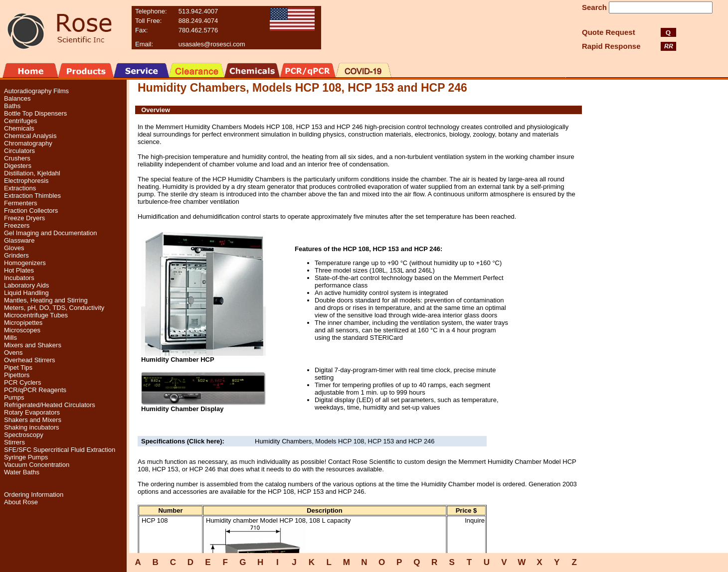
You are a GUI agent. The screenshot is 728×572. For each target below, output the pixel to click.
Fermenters (20, 203)
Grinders (16, 255)
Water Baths (22, 472)
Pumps (14, 397)
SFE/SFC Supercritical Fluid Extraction (60, 450)
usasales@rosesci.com (212, 44)
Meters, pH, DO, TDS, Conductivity (54, 308)
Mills (10, 338)
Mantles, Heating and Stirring (46, 300)
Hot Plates (19, 270)
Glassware (19, 240)
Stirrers (14, 442)
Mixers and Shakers (33, 345)
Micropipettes (23, 323)
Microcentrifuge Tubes (36, 315)
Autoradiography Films (36, 91)
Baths (12, 106)
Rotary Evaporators (32, 412)
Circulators (19, 151)
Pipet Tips (18, 367)
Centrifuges (20, 121)
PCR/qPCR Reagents (35, 390)
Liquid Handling (26, 293)
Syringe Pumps (26, 457)
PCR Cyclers (22, 382)
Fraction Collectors (31, 211)
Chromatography (28, 143)
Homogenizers (25, 263)
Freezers (17, 225)
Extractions (20, 188)
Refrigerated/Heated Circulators (50, 405)
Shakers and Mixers (33, 420)
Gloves (14, 248)
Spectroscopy (24, 435)
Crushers (17, 158)
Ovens (13, 353)
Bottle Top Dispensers (35, 113)
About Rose (21, 502)
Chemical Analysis (30, 136)
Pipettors (17, 375)
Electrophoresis (26, 181)
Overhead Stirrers (30, 360)
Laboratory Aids (26, 285)
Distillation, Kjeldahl (32, 173)
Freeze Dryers (24, 218)
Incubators (19, 278)
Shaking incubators (32, 427)
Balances (17, 98)
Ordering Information (34, 495)
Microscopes (22, 330)
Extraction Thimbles (32, 196)
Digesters (18, 166)
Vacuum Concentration (37, 465)
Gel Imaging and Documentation (50, 233)
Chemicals (19, 128)
